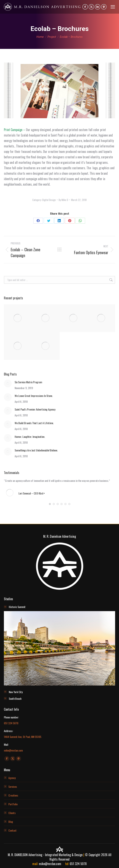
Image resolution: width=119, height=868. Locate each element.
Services (13, 786)
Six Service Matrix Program (28, 382)
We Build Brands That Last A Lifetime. (34, 423)
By (63, 200)
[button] (50, 504)
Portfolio (13, 804)
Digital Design (49, 200)
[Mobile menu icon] (113, 7)
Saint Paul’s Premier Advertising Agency (35, 409)
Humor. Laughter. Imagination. (30, 437)
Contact (12, 830)
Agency (12, 778)
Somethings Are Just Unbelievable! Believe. (36, 450)
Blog (11, 822)
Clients (12, 813)
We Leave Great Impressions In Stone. (34, 396)
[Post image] (8, 383)
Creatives (13, 795)
